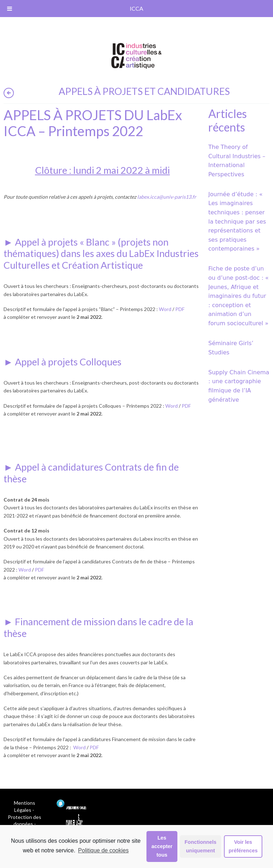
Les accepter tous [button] (162, 846)
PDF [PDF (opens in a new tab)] (180, 309)
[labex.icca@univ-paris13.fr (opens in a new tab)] (167, 197)
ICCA (136, 8)
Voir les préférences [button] (243, 846)
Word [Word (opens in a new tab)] (165, 309)
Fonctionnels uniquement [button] (200, 846)
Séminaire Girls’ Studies (231, 348)
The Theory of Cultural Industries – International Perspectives (237, 161)
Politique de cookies (103, 850)
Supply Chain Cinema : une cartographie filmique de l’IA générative (239, 386)
